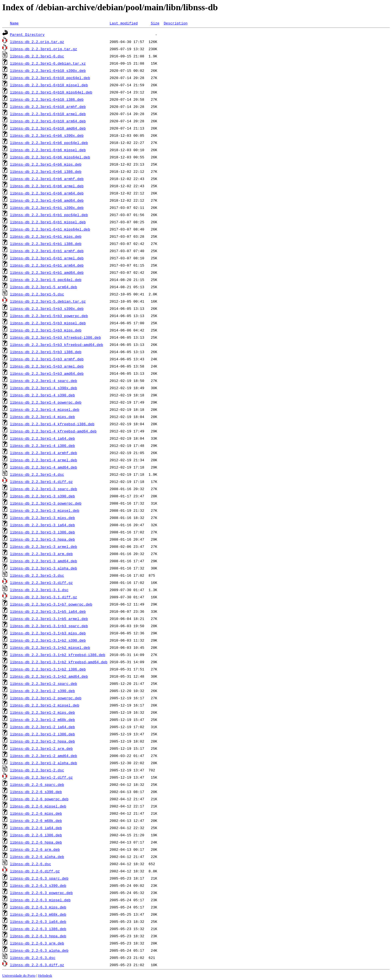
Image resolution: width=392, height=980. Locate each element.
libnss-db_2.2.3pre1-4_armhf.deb (44, 453)
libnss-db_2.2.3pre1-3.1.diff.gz (44, 597)
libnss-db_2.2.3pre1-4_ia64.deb (42, 438)
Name (14, 23)
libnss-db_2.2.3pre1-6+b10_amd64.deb (48, 128)
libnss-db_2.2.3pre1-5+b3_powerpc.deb (49, 316)
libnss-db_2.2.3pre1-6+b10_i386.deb (47, 99)
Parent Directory (27, 34)
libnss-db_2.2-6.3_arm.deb (37, 943)
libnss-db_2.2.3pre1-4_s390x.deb (44, 388)
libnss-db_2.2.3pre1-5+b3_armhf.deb (47, 359)
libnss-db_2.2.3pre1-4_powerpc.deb (46, 402)
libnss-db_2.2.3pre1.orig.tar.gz (44, 49)
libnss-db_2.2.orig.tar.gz (37, 42)
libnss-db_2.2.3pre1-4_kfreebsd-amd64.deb (53, 431)
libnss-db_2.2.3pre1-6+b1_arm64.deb (47, 265)
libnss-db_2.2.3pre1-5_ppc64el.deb (46, 280)
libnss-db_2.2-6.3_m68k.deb (38, 914)
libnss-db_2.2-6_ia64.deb (36, 828)
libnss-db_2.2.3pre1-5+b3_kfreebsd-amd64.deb (56, 345)
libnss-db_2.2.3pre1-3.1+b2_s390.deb (48, 640)
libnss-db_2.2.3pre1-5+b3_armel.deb (47, 366)
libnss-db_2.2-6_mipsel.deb (38, 806)
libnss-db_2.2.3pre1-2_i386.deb (42, 734)
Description (176, 23)
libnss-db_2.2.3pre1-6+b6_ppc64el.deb (49, 143)
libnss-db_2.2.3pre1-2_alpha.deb (44, 763)
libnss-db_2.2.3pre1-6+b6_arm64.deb (47, 193)
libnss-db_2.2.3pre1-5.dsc (37, 294)
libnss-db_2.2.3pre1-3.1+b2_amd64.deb (49, 676)
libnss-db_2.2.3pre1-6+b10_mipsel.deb (49, 85)
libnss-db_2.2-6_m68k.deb (36, 821)
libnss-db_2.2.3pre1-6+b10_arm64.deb (48, 121)
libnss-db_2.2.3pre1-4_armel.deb (44, 460)
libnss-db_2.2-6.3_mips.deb (38, 907)
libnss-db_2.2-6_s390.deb (36, 792)
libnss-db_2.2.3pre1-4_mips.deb (42, 417)
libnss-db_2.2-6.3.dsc (33, 958)
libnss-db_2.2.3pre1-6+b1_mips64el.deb (50, 229)
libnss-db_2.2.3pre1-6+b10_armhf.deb (48, 107)
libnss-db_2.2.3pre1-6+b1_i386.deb (46, 244)
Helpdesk (45, 975)
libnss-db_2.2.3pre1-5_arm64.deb (44, 287)
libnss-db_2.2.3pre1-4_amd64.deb (44, 467)
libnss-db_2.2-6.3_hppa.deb (38, 936)
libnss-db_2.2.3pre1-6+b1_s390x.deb (47, 207)
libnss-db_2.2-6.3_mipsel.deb (40, 900)
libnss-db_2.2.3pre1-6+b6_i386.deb (46, 171)
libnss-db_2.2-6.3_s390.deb (38, 885)
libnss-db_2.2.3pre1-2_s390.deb (42, 691)
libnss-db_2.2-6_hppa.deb (36, 842)
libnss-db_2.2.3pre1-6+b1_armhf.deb (47, 251)
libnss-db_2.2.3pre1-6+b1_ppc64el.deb (49, 215)
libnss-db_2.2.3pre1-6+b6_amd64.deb (47, 200)
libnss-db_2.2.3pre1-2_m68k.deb (42, 720)
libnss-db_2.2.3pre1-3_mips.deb (42, 518)
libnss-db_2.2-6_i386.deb (36, 835)
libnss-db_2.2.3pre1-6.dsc (37, 56)
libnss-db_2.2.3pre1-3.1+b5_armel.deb (49, 619)
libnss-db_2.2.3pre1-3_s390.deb (42, 496)
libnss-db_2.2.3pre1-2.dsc (37, 770)
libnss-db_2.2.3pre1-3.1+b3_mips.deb (48, 633)
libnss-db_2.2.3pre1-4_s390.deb (42, 395)
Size (155, 23)
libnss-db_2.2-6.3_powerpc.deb (41, 893)
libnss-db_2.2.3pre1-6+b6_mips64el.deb (50, 157)
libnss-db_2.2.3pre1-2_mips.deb (42, 712)
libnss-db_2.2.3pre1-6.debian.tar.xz (48, 63)
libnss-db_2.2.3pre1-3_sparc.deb (44, 489)
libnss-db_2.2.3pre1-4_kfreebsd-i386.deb (52, 424)
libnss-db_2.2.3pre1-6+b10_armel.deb (48, 114)
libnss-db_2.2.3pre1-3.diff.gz (41, 583)
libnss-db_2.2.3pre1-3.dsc (37, 575)
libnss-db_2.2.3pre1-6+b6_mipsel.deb (48, 150)
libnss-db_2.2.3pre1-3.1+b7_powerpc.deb (51, 604)
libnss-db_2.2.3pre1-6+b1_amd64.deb (47, 272)
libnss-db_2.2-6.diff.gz (35, 871)
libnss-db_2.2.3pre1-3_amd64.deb (44, 561)
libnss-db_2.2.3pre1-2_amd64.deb (44, 756)
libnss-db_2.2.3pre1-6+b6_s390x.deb (47, 135)
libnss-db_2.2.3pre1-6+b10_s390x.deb (48, 70)
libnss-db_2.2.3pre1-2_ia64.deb (42, 727)
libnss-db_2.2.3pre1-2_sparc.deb (44, 683)
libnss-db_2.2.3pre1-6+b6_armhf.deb (47, 179)
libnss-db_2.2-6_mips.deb (36, 813)
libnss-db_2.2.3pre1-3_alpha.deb (44, 568)
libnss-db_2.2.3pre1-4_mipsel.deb (45, 409)
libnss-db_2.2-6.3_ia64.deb (38, 921)
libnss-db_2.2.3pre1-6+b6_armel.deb (47, 186)
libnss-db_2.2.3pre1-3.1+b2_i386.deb (48, 669)
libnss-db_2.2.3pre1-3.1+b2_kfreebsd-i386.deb (58, 655)
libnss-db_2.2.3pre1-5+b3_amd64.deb (47, 373)
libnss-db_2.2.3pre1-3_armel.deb (44, 546)
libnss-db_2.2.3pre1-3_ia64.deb (42, 525)
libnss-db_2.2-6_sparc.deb (37, 784)
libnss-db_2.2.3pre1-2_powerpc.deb (46, 698)
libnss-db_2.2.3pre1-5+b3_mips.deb (46, 330)
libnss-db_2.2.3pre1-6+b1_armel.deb (47, 258)
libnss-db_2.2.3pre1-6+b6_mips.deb (46, 164)
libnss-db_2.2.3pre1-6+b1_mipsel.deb (48, 222)
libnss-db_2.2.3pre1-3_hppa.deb (42, 539)
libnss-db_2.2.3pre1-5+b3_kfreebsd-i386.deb (56, 337)
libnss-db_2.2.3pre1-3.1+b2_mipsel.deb (50, 647)
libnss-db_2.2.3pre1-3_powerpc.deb (46, 503)
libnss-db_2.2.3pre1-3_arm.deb (41, 554)
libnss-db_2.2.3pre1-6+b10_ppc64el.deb (50, 78)
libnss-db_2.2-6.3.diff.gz (37, 965)
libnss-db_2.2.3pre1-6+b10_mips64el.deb (51, 92)
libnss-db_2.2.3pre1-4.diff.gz (41, 482)
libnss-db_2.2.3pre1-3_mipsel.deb (45, 510)
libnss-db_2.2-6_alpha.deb (37, 857)
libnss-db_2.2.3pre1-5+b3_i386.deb (46, 352)
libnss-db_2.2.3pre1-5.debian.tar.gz (48, 301)
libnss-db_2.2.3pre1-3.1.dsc (39, 590)
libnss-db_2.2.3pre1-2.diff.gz (41, 777)
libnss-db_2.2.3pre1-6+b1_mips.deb (46, 236)
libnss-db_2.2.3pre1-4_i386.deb (42, 445)
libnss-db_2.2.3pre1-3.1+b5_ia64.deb (48, 611)
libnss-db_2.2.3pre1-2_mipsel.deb (45, 705)
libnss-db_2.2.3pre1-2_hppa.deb (42, 741)
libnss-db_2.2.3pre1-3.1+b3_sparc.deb (49, 626)
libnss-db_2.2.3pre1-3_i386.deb (42, 532)
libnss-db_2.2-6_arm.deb (35, 849)
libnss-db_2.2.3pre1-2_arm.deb (41, 748)
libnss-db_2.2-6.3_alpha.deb (39, 950)
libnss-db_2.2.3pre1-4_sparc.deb (44, 381)
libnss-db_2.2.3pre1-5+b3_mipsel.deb (48, 323)
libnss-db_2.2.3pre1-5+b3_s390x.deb (47, 308)
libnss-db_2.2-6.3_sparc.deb (39, 878)
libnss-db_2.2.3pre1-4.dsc (37, 474)
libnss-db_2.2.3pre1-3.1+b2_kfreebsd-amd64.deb (59, 662)
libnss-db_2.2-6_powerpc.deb (39, 799)
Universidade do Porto (19, 975)
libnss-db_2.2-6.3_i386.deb (38, 929)
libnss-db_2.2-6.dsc (31, 864)
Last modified (124, 23)
